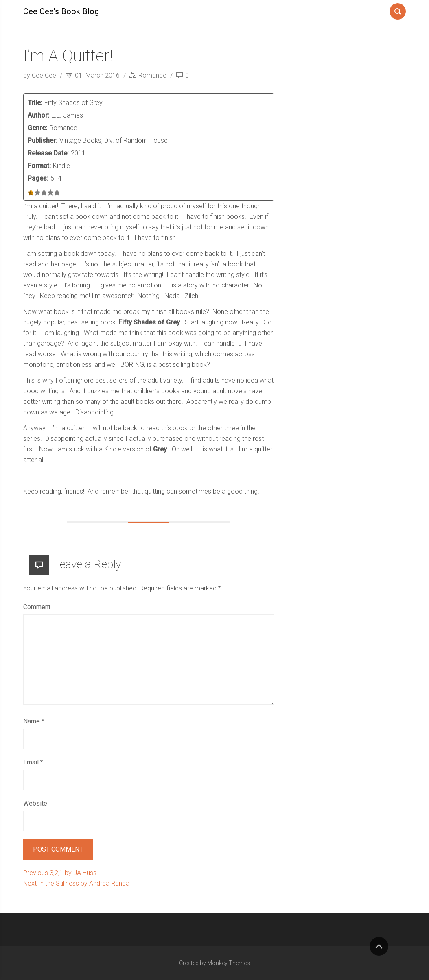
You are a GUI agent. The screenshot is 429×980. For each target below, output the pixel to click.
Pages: (38, 178)
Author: (38, 115)
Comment (37, 607)
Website (35, 803)
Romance (152, 75)
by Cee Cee (40, 75)
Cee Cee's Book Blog (61, 11)
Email (33, 762)
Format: (39, 166)
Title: (35, 103)
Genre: (37, 128)
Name (34, 721)
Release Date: (48, 153)
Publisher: (43, 140)
